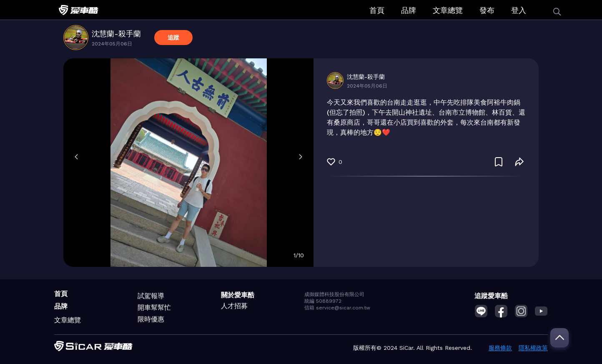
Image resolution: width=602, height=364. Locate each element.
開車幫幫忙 (154, 308)
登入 (519, 10)
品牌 (409, 10)
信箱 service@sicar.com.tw (337, 308)
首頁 (377, 10)
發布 (487, 10)
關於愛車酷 (238, 295)
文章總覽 (448, 10)
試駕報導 (151, 296)
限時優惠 (151, 319)
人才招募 (234, 306)
